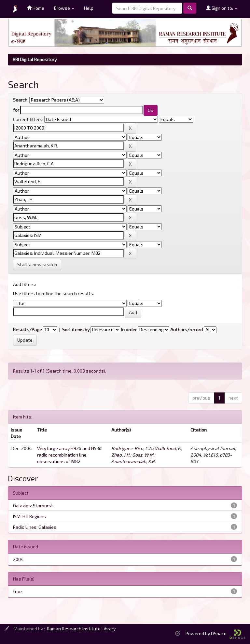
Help (89, 8)
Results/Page (28, 329)
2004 (18, 559)
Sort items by (76, 329)
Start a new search (37, 264)
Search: (21, 100)
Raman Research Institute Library (81, 629)
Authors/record (187, 329)
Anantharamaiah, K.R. (133, 461)
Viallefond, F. (168, 448)
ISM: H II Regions (29, 516)
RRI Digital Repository (35, 59)
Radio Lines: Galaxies (35, 527)
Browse (64, 8)
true (17, 591)
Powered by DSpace (215, 633)
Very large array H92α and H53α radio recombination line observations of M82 (69, 455)
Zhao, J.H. (121, 455)
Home (36, 8)
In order (129, 329)
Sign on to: (222, 8)
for (16, 110)
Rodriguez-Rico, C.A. (132, 448)
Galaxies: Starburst (33, 506)
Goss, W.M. (143, 455)
